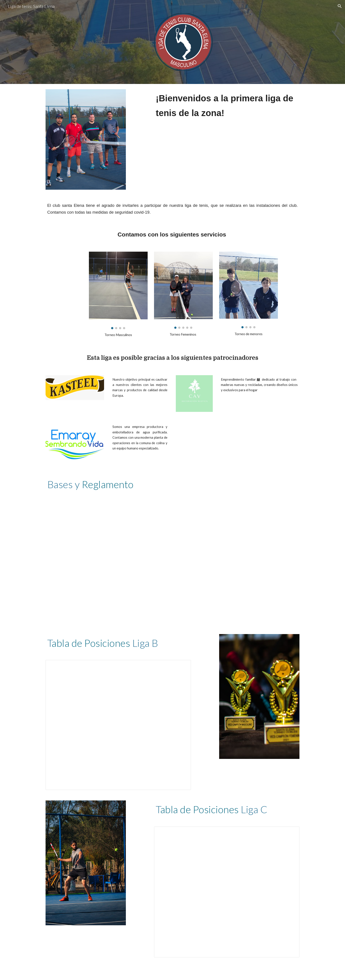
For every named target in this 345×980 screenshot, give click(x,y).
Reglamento (108, 484)
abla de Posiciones (91, 643)
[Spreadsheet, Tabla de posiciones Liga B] (118, 725)
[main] (227, 110)
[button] (340, 6)
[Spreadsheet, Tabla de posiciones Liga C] (227, 892)
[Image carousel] (118, 290)
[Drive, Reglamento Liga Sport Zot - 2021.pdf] (172, 553)
